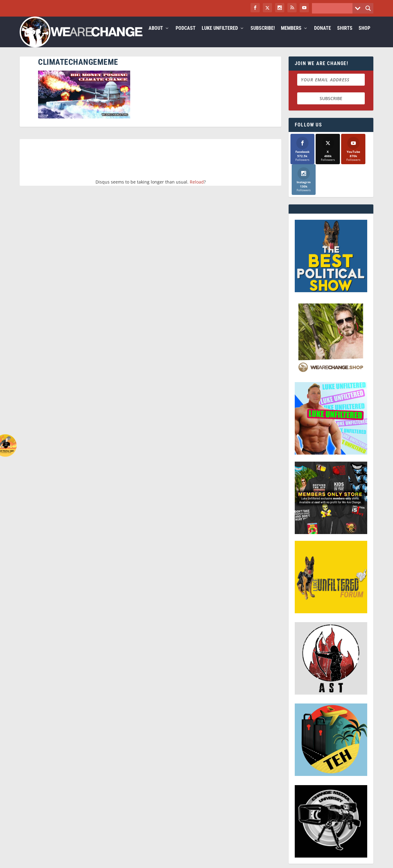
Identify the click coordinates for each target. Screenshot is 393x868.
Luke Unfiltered (220, 36)
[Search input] (334, 8)
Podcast (186, 36)
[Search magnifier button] (368, 8)
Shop (364, 36)
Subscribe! (263, 36)
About (156, 36)
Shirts (345, 36)
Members (291, 36)
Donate (323, 36)
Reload (197, 189)
